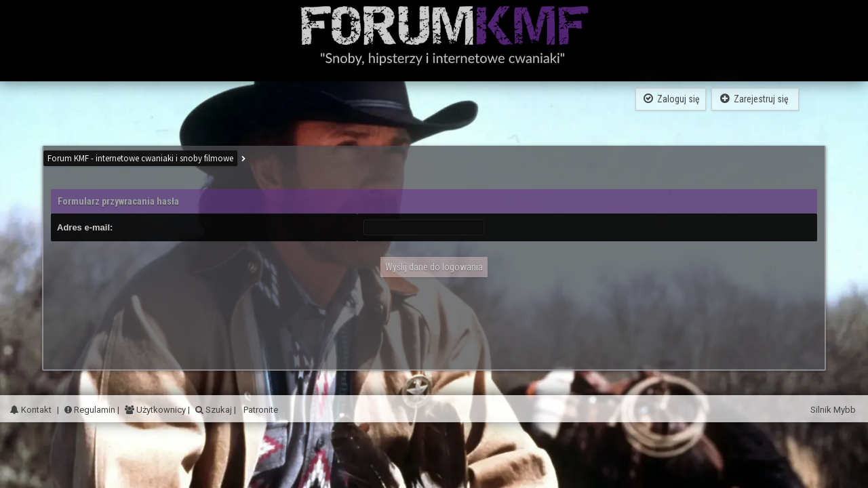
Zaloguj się (671, 99)
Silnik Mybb (834, 410)
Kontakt (31, 410)
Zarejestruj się (755, 99)
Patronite (260, 410)
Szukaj (218, 410)
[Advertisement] (434, 319)
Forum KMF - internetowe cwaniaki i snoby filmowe (140, 158)
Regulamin (90, 410)
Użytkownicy (160, 410)
